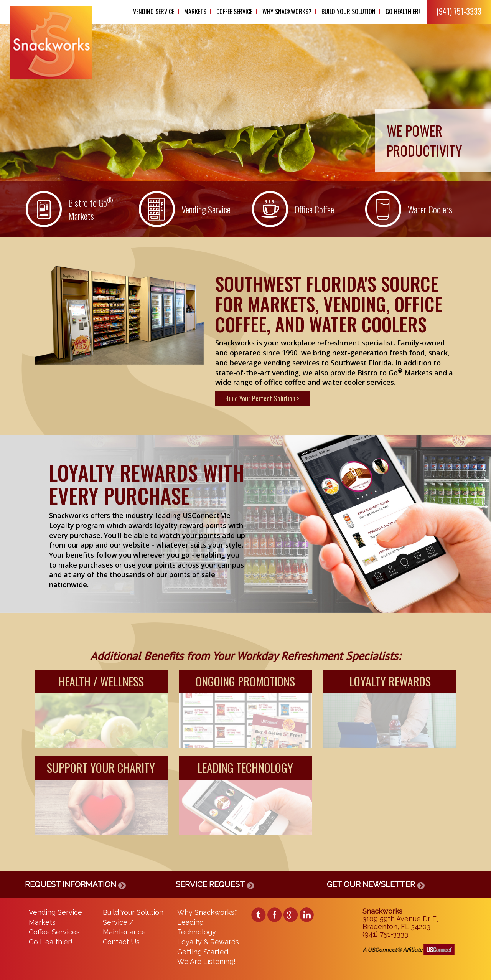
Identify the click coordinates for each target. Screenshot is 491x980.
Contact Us (121, 942)
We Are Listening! (206, 961)
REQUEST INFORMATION (75, 884)
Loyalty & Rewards (208, 942)
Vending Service (154, 12)
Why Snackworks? (287, 12)
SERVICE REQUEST (215, 884)
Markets (195, 12)
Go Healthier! (403, 12)
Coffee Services (54, 932)
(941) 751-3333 (459, 11)
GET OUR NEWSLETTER (376, 884)
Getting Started (203, 952)
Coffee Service (234, 12)
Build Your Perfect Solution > (262, 398)
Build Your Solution (348, 12)
